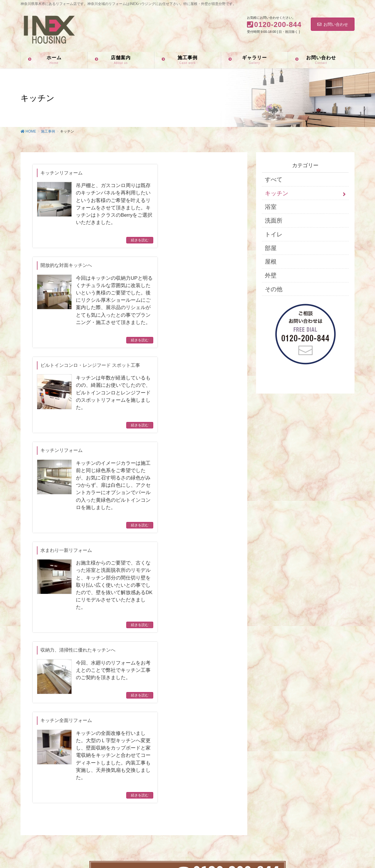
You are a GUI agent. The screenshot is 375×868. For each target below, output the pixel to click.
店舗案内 (145, 748)
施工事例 (145, 760)
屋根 (271, 262)
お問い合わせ (333, 24)
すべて (274, 179)
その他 (274, 289)
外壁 (271, 275)
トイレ (274, 234)
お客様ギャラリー (153, 772)
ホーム (143, 735)
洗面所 (274, 221)
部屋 (271, 248)
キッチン (277, 193)
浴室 (271, 207)
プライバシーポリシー (157, 797)
